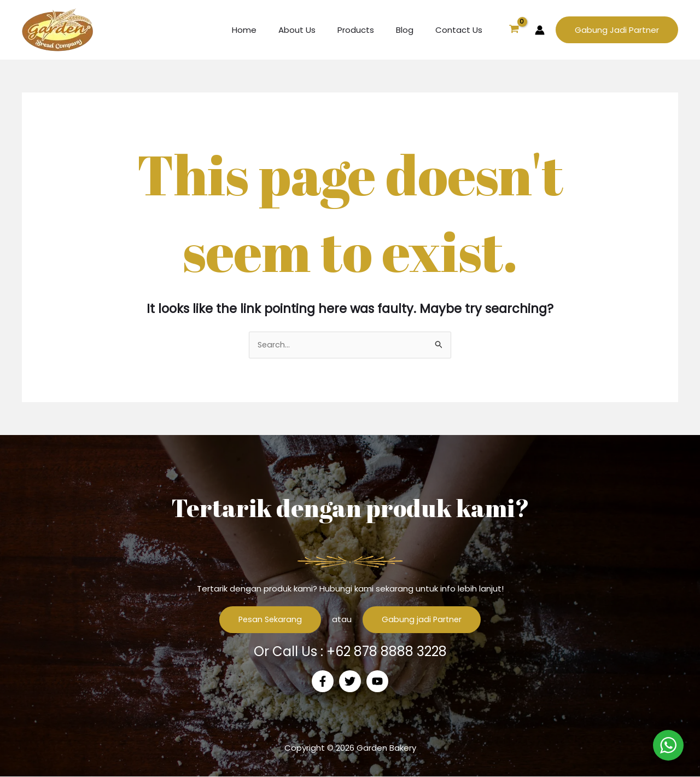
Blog (413, 30)
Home (269, 30)
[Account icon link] (540, 30)
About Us (316, 30)
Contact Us (462, 30)
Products (369, 30)
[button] (617, 30)
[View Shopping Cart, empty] (514, 30)
